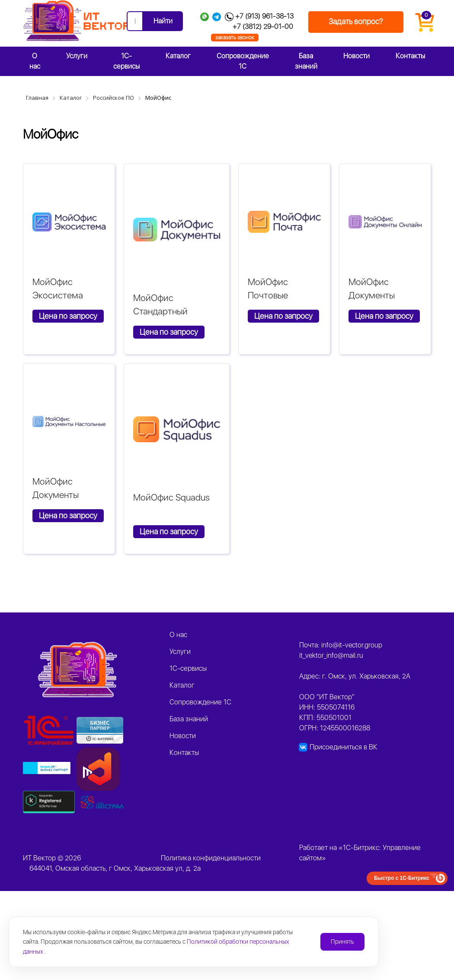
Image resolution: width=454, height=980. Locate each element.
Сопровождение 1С (243, 61)
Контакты (410, 56)
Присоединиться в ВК (344, 747)
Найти (163, 21)
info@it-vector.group (352, 645)
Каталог (178, 56)
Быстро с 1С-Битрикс (402, 878)
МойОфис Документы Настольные (57, 495)
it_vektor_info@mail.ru (331, 655)
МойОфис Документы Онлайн (372, 295)
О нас (35, 61)
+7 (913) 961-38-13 (264, 16)
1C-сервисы (126, 61)
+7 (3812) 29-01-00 (263, 27)
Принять (342, 942)
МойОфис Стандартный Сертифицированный (177, 311)
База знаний (306, 61)
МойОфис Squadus (171, 497)
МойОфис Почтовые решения (268, 295)
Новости (356, 56)
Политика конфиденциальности (211, 858)
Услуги (77, 56)
